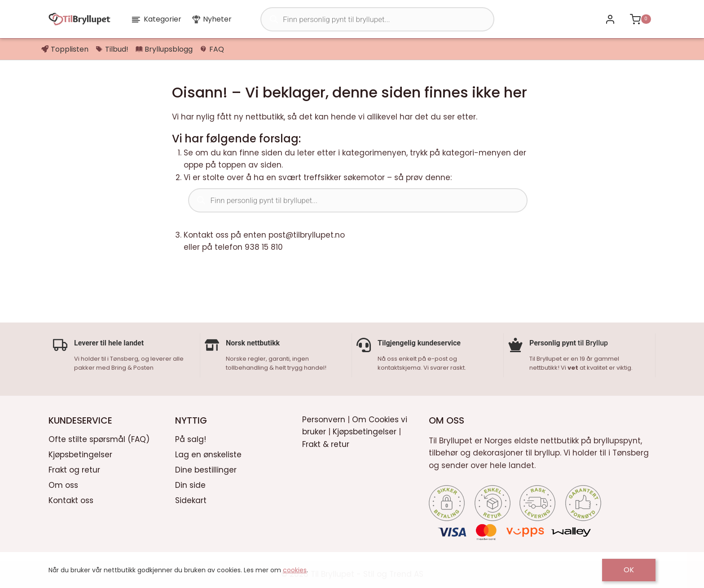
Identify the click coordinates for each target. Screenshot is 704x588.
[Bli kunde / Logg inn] (610, 19)
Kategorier (156, 19)
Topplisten (65, 49)
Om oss (63, 484)
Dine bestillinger (206, 469)
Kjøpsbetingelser (80, 454)
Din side (190, 484)
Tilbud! (112, 49)
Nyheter (212, 19)
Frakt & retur (326, 443)
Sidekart (191, 500)
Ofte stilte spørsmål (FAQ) (99, 439)
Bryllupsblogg (164, 49)
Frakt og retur (74, 469)
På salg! (191, 439)
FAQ (212, 49)
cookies (295, 570)
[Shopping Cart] (640, 19)
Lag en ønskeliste (208, 454)
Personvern (324, 419)
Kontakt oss (71, 500)
